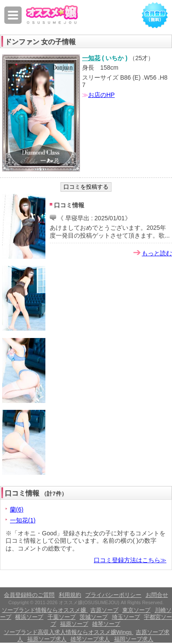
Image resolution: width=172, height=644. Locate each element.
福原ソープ (74, 624)
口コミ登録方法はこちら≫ (130, 560)
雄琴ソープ (106, 624)
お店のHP (101, 95)
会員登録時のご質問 (29, 595)
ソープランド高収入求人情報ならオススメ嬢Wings (69, 632)
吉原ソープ (104, 610)
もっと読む (157, 253)
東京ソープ (136, 610)
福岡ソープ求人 (134, 639)
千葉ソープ (62, 617)
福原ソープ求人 (47, 639)
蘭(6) (17, 509)
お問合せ (157, 595)
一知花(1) (23, 520)
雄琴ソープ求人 (90, 639)
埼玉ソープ (126, 617)
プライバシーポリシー (113, 595)
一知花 (91, 58)
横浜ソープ (29, 617)
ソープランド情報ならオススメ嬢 (45, 610)
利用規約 (70, 595)
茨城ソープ (94, 617)
